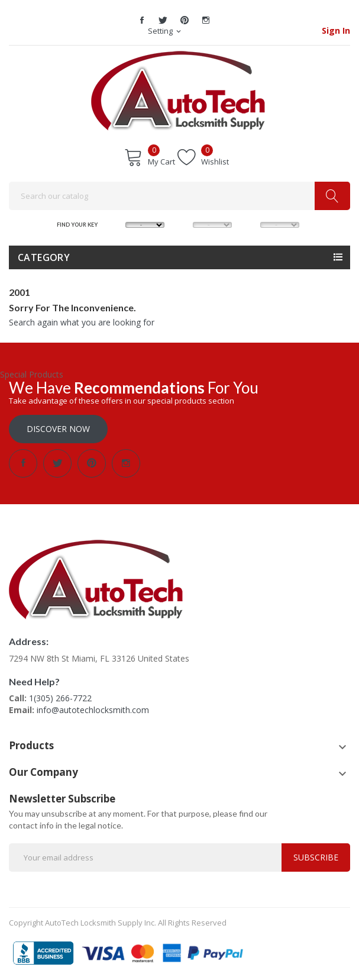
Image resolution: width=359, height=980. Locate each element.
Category (44, 257)
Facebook (142, 20)
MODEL (183, 224)
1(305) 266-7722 (60, 698)
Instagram (206, 20)
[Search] (179, 196)
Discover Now (58, 429)
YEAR (251, 224)
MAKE (116, 224)
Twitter (163, 20)
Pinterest (185, 20)
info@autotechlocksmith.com (93, 710)
